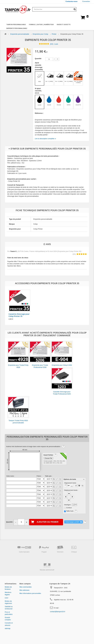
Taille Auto (70, 511)
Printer (54, 34)
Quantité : (10, 522)
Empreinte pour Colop (40, 34)
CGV (6, 598)
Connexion (86, 1)
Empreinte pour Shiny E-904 (62, 365)
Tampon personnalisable (16, 24)
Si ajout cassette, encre (38, 91)
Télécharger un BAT (73, 522)
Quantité (38, 59)
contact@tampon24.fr (58, 612)
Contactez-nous (71, 1)
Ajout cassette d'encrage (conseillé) (39, 66)
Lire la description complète (45, 139)
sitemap (8, 628)
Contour (69, 508)
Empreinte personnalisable (17, 28)
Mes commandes (26, 587)
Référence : (39, 113)
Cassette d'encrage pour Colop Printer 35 (19, 315)
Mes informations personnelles (30, 593)
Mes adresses (24, 590)
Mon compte (25, 584)
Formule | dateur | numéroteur (41, 24)
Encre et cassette (64, 24)
